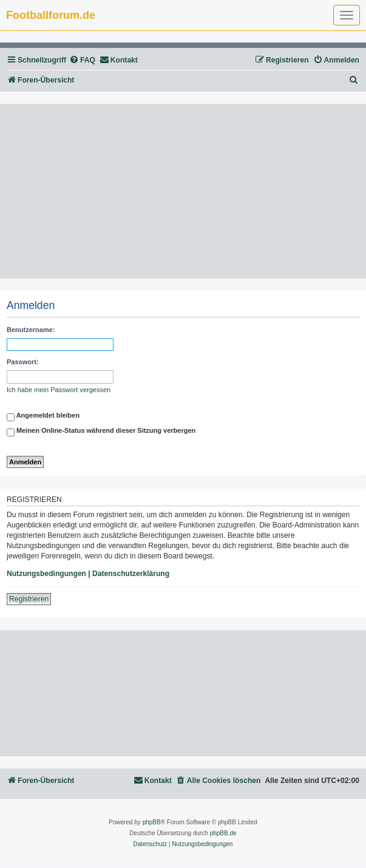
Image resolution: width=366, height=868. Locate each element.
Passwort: (23, 362)
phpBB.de (223, 833)
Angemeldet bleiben (43, 417)
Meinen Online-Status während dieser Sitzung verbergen (101, 432)
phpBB (152, 822)
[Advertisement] (183, 191)
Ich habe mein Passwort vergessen (59, 390)
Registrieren (29, 599)
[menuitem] (82, 60)
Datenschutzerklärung (131, 574)
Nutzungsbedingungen (46, 574)
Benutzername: (31, 330)
